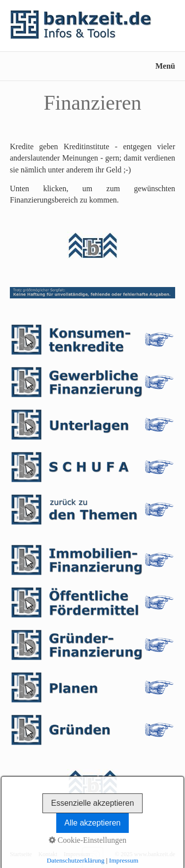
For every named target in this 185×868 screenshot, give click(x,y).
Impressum (77, 854)
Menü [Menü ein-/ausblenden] (165, 66)
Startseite (21, 854)
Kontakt (48, 854)
